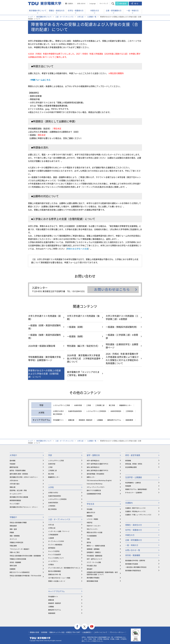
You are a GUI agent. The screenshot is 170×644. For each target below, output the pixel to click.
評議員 (12, 532)
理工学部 (112, 405)
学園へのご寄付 (15, 552)
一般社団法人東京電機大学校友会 (136, 567)
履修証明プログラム (114, 420)
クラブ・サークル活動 (94, 562)
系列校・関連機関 (15, 562)
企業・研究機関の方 (114, 10)
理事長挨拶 (13, 526)
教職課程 (90, 516)
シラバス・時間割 (92, 519)
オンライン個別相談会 (55, 545)
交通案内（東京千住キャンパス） (136, 508)
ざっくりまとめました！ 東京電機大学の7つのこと (64, 568)
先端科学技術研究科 (75, 411)
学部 (50, 455)
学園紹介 (13, 517)
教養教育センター (125, 405)
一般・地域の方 (133, 10)
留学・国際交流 (93, 455)
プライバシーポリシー (117, 632)
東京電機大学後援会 (93, 578)
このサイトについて (100, 632)
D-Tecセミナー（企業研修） (134, 492)
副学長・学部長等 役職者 (18, 470)
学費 (88, 539)
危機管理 (12, 569)
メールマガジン (53, 561)
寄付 (136, 3)
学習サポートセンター (94, 526)
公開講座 (100, 420)
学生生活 (90, 504)
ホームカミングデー (16, 494)
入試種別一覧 (92, 17)
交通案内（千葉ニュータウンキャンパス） (139, 515)
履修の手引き (91, 512)
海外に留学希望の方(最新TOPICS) (97, 470)
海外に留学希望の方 (93, 467)
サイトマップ (104, 3)
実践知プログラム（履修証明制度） (137, 489)
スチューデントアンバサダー (96, 487)
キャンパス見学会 (54, 551)
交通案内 (70, 3)
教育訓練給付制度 (92, 581)
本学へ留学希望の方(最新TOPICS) (97, 464)
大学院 (51, 487)
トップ (30, 17)
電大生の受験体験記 (55, 571)
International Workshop (95, 484)
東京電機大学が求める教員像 (19, 497)
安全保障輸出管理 (131, 467)
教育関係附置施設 (15, 500)
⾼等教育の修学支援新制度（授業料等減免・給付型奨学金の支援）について (102, 573)
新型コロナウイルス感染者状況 (20, 572)
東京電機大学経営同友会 (133, 570)
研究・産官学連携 (133, 455)
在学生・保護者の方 (76, 10)
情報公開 (12, 487)
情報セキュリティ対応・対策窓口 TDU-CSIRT (65, 632)
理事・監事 (13, 529)
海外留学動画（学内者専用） (96, 474)
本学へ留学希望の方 (93, 460)
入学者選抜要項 (53, 535)
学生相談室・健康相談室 (94, 556)
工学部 (89, 405)
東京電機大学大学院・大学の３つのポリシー (24, 477)
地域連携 (128, 486)
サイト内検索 (115, 4)
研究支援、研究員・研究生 (134, 464)
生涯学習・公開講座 (134, 477)
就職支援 (71, 420)
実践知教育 (129, 420)
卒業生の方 (95, 10)
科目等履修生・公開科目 (133, 483)
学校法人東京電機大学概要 (18, 522)
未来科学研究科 (116, 411)
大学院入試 (52, 528)
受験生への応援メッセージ (57, 581)
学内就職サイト (58, 420)
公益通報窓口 (87, 632)
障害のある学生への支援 (78, 249)
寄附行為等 (13, 566)
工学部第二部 (100, 405)
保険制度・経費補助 (93, 549)
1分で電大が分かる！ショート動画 (59, 578)
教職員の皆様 (34, 632)
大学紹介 (13, 455)
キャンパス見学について (56, 558)
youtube (92, 627)
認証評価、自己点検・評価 (18, 490)
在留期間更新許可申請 (94, 494)
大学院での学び (58, 411)
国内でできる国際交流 (94, 490)
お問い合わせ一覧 (133, 550)
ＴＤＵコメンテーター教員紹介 (20, 549)
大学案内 (51, 564)
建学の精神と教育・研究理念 (19, 474)
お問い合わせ (81, 3)
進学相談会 (52, 548)
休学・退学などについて (94, 559)
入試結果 (51, 538)
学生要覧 (90, 509)
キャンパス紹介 (15, 504)
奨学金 (89, 542)
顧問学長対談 (14, 467)
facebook (77, 627)
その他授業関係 (92, 536)
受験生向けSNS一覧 (54, 574)
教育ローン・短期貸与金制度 (96, 546)
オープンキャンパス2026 (56, 541)
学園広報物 (13, 546)
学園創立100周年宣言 (16, 542)
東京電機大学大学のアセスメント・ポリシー (24, 507)
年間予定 (90, 522)
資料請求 (123, 3)
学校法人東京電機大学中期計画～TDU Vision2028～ (25, 577)
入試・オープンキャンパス (64, 17)
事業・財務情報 (15, 536)
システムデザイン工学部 (61, 405)
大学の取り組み (15, 484)
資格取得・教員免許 (86, 420)
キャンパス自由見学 (55, 554)
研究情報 (128, 460)
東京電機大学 (40, 638)
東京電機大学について (38, 10)
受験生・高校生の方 (57, 10)
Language (92, 3)
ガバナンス (13, 539)
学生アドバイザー (92, 529)
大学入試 (80, 17)
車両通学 (90, 569)
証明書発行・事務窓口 (94, 552)
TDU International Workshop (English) (99, 480)
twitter (85, 627)
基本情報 (12, 460)
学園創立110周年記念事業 (18, 559)
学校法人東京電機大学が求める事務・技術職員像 (25, 556)
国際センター (91, 477)
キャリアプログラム (56, 591)
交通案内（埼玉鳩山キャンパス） (136, 511)
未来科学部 (78, 405)
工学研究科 (129, 411)
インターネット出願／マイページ (59, 531)
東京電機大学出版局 (132, 564)
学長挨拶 (12, 464)
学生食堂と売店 (92, 566)
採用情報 (44, 632)
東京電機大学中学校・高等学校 (135, 560)
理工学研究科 (58, 414)
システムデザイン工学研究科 (96, 411)
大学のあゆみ (14, 480)
